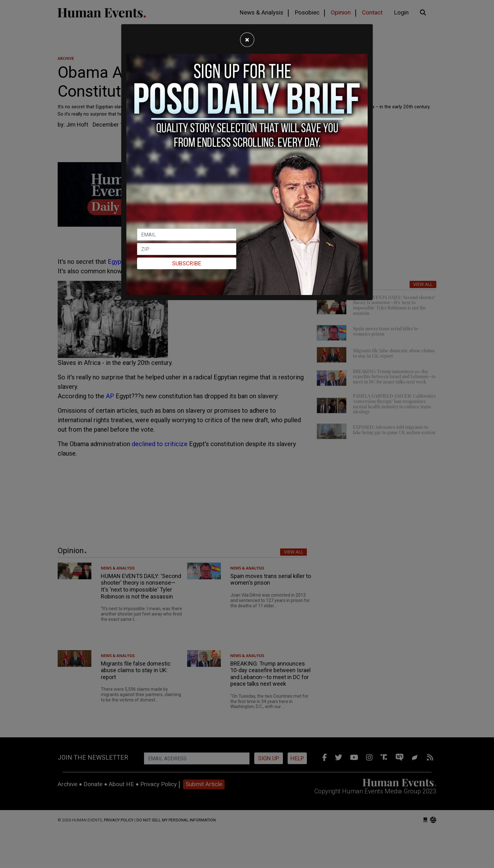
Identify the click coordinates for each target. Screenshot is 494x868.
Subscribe (187, 263)
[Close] (247, 40)
